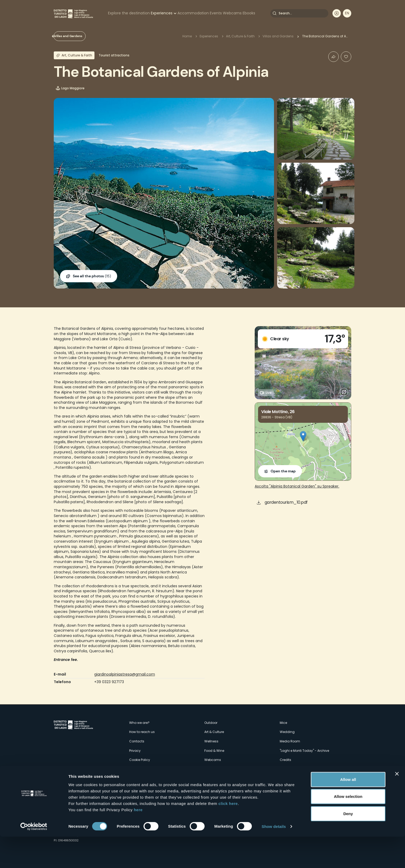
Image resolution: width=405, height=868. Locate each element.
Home (187, 36)
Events (216, 13)
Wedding (287, 732)
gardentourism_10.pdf (286, 502)
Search (275, 13)
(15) (92, 276)
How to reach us (142, 732)
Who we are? (139, 723)
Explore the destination (129, 13)
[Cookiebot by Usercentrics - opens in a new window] (34, 858)
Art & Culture (214, 732)
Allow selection (348, 828)
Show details (274, 858)
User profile (337, 13)
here (138, 841)
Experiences (162, 13)
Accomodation (217, 778)
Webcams (232, 13)
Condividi (333, 57)
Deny (348, 845)
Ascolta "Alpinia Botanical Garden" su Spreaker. (297, 486)
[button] (303, 436)
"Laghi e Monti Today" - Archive (304, 751)
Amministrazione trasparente (152, 769)
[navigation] (347, 13)
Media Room (290, 741)
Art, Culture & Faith (240, 36)
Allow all (348, 810)
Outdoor (211, 723)
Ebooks (249, 13)
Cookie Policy (140, 760)
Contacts (137, 741)
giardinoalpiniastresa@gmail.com (125, 674)
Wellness (211, 741)
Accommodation (193, 13)
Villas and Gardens (77, 36)
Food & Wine (214, 751)
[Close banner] (397, 805)
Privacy (135, 751)
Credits (285, 760)
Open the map (283, 471)
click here (228, 834)
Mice (283, 723)
